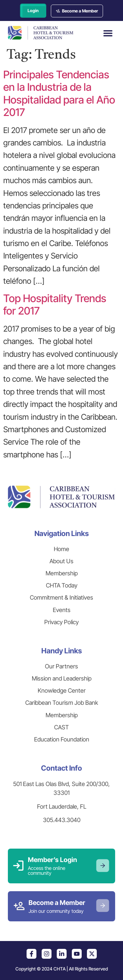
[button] (108, 33)
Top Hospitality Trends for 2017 (55, 305)
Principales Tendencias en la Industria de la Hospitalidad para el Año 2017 (59, 93)
